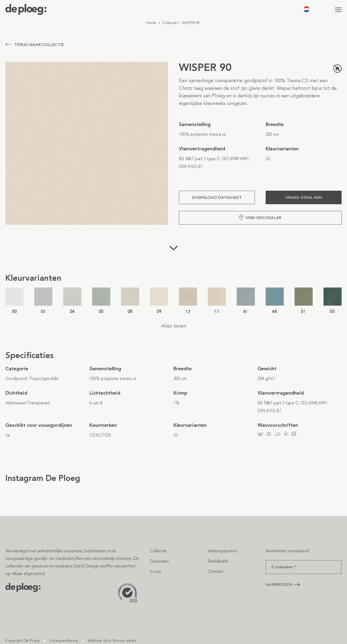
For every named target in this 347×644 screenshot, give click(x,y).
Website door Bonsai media (112, 641)
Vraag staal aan (304, 197)
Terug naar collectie (35, 45)
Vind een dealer (260, 217)
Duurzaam (159, 561)
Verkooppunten (222, 551)
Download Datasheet (217, 197)
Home (151, 23)
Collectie (170, 23)
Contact (216, 571)
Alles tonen (174, 326)
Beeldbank (218, 561)
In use (156, 571)
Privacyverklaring (64, 641)
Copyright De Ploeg (22, 641)
